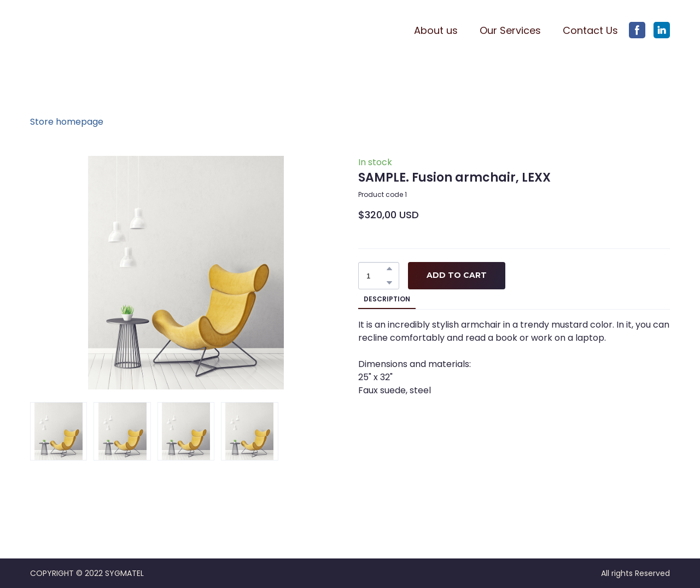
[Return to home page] (83, 30)
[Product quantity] (376, 276)
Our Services (510, 30)
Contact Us (590, 30)
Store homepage (67, 122)
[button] (637, 30)
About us (436, 30)
